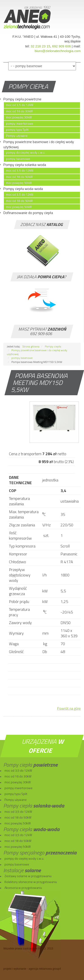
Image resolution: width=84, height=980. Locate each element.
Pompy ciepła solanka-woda (25, 165)
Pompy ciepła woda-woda (23, 189)
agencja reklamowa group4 (45, 969)
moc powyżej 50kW (19, 183)
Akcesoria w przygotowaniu (23, 888)
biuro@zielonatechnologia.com (58, 51)
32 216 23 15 (41, 46)
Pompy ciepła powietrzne (22, 99)
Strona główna (31, 346)
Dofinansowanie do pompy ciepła (28, 213)
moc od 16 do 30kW (19, 111)
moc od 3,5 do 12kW (20, 105)
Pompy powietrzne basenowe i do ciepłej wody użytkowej (39, 144)
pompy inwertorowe (20, 124)
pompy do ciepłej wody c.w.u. (26, 152)
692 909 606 (61, 46)
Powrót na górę (69, 708)
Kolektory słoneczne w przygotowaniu (31, 882)
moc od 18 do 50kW (19, 177)
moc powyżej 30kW (19, 117)
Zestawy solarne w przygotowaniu (28, 876)
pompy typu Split (17, 130)
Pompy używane (17, 136)
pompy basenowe (18, 159)
